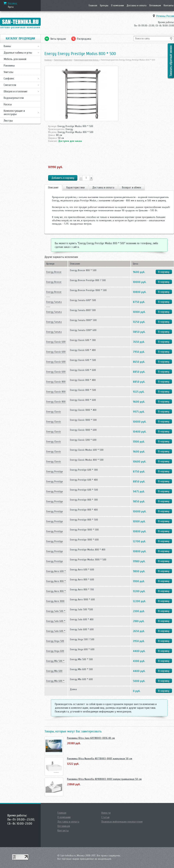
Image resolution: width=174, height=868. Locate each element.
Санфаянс (9, 79)
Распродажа (84, 39)
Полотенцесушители (63, 60)
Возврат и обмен (132, 187)
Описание (53, 187)
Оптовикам (155, 5)
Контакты (169, 5)
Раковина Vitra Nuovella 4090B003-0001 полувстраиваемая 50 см (104, 779)
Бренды (104, 5)
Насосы (8, 104)
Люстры (8, 121)
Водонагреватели (14, 98)
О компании (117, 5)
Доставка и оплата (137, 5)
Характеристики (75, 187)
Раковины (9, 66)
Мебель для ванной (15, 59)
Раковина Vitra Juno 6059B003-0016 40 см (91, 738)
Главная (93, 5)
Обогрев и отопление (16, 91)
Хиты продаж (58, 39)
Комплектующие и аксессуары (14, 112)
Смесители (10, 85)
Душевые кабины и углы (18, 53)
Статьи (105, 817)
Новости (106, 813)
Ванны (7, 46)
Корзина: (12, 3)
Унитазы (9, 72)
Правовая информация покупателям (122, 822)
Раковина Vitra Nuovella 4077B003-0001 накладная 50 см (100, 759)
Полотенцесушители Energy (87, 60)
